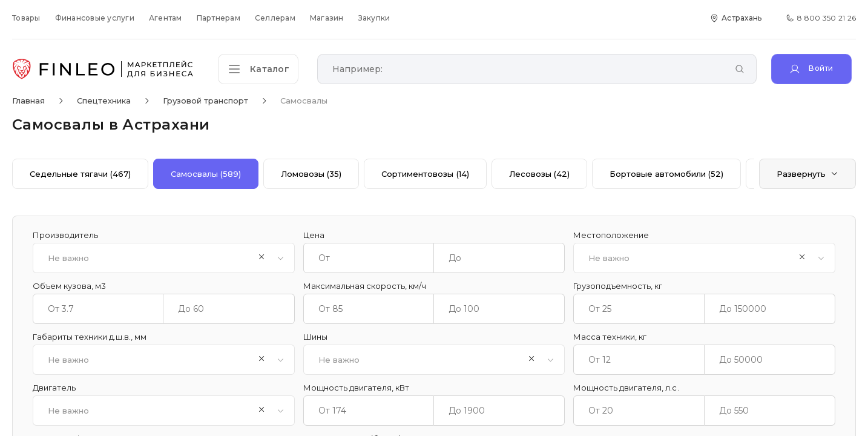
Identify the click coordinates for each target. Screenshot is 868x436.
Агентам (166, 18)
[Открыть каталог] (260, 69)
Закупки (374, 18)
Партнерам (219, 18)
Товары (26, 18)
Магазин (327, 18)
